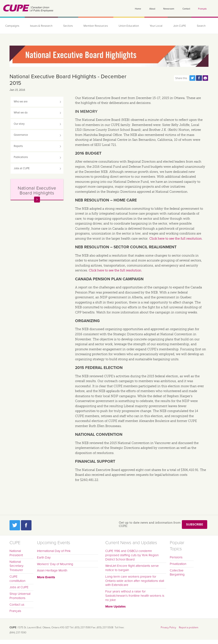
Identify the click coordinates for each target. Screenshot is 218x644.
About (152, 9)
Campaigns (12, 26)
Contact (186, 9)
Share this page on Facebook (199, 78)
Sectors (68, 26)
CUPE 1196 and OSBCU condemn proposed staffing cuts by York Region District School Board (132, 555)
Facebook (26, 525)
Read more (37, 200)
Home (138, 9)
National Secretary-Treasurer (17, 566)
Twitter (15, 525)
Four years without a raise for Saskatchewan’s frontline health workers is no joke (135, 596)
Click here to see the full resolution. (176, 239)
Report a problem (189, 627)
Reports (18, 146)
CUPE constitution (17, 579)
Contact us (17, 605)
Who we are (21, 102)
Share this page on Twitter (192, 78)
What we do (21, 113)
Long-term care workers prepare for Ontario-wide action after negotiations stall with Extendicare (135, 581)
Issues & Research (41, 26)
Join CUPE (180, 26)
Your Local (156, 26)
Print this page (206, 78)
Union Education (129, 26)
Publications (21, 157)
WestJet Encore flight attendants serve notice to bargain (132, 568)
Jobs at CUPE (22, 168)
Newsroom (169, 9)
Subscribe (195, 525)
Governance (21, 135)
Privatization (178, 564)
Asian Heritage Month (52, 570)
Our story (19, 124)
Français (202, 9)
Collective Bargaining (177, 573)
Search (201, 26)
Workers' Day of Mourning (55, 564)
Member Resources (96, 26)
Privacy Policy (168, 627)
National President (16, 553)
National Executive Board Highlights (37, 191)
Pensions (176, 557)
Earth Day (44, 557)
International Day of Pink (54, 551)
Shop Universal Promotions (20, 596)
